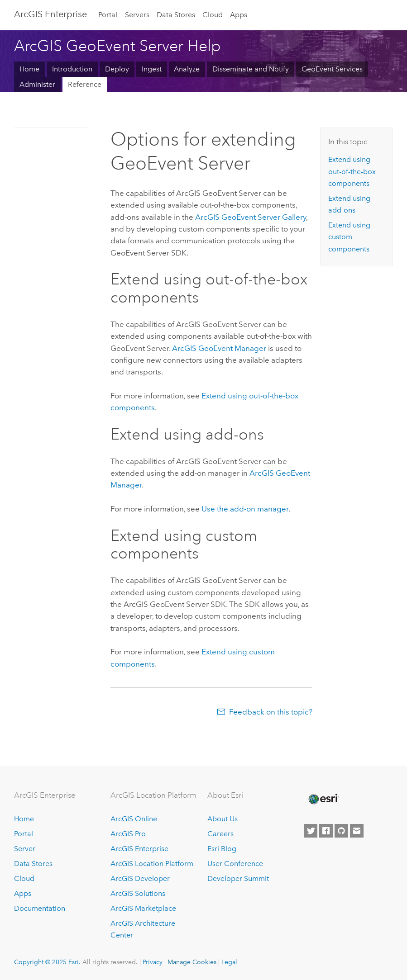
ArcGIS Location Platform (152, 864)
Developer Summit (238, 878)
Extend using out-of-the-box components (352, 171)
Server (25, 849)
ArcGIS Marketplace (143, 908)
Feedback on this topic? (271, 712)
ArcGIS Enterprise (50, 14)
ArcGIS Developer (140, 878)
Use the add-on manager (245, 509)
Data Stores (176, 15)
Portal (108, 15)
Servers (137, 15)
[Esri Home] (323, 799)
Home (29, 69)
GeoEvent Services (332, 69)
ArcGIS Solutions (138, 893)
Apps (239, 15)
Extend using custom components (349, 237)
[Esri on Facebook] (326, 831)
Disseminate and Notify (251, 69)
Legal (229, 962)
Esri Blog (222, 849)
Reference (85, 84)
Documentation (40, 908)
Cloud (213, 15)
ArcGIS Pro (128, 834)
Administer (37, 84)
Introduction (72, 69)
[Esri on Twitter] (311, 831)
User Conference (235, 864)
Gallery (251, 217)
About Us (223, 819)
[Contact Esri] (357, 831)
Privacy (153, 962)
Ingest (152, 69)
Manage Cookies (192, 962)
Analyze (187, 69)
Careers (220, 834)
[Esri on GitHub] (341, 831)
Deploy (117, 69)
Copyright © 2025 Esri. (47, 962)
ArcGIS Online (134, 819)
